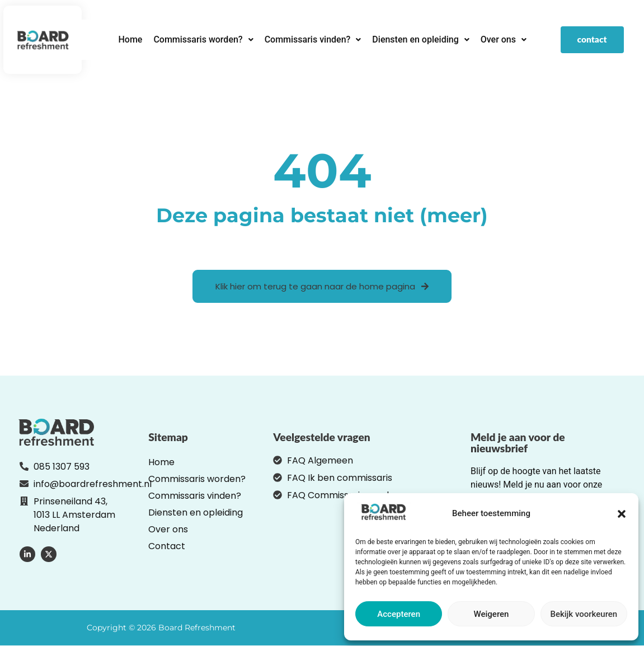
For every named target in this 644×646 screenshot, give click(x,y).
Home (130, 39)
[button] (622, 514)
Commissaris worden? (203, 39)
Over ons (504, 39)
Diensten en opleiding (420, 39)
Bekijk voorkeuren (584, 614)
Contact (167, 547)
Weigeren (492, 614)
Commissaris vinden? (313, 39)
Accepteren (399, 614)
